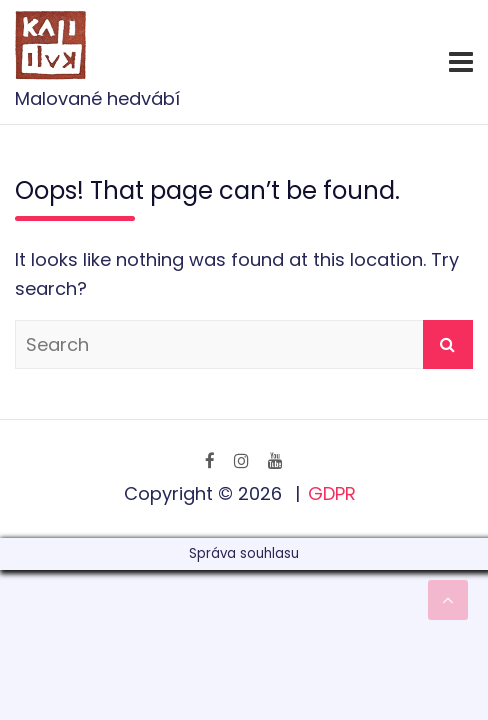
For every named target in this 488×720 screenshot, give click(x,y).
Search (448, 344)
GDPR (332, 493)
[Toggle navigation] (461, 62)
